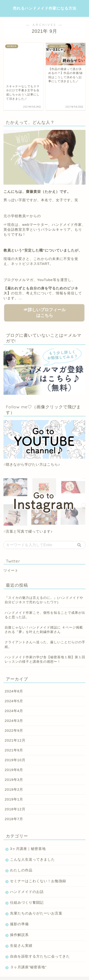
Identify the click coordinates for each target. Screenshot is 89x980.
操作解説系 (19, 917)
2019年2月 (14, 772)
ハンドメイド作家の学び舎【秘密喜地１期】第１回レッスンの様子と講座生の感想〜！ (45, 642)
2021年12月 (15, 723)
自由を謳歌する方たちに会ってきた (40, 939)
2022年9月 (14, 713)
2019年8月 (14, 752)
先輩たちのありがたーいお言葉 (36, 896)
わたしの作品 (21, 853)
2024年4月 (14, 693)
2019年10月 (15, 743)
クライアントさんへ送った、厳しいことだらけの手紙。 (45, 627)
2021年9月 (14, 733)
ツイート (11, 553)
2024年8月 (14, 674)
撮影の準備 (19, 907)
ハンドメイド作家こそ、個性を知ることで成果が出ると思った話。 (45, 597)
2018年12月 (15, 792)
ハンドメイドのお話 (27, 874)
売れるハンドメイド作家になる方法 (45, 8)
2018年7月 (14, 802)
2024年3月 (14, 703)
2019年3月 (14, 762)
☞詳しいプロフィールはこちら (45, 295)
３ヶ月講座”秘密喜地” (28, 950)
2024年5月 (14, 684)
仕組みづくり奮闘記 (27, 885)
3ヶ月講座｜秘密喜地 (28, 831)
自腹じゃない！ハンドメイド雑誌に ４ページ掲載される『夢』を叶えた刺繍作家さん (44, 612)
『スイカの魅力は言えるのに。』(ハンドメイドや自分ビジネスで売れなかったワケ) (44, 583)
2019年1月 (14, 782)
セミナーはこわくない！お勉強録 (38, 864)
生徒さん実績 (21, 928)
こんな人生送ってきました (32, 842)
